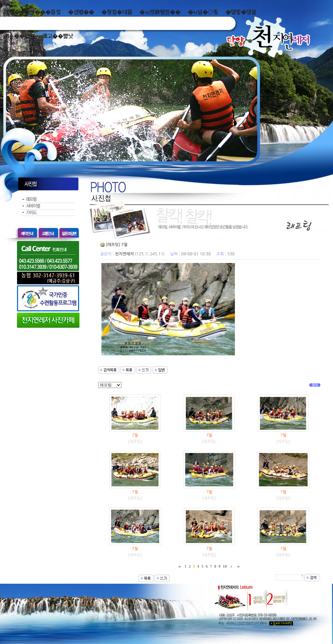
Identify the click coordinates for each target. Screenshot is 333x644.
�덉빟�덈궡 (241, 12)
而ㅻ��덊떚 (19, 36)
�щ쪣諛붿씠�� (160, 12)
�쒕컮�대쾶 (117, 12)
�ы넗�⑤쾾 (203, 12)
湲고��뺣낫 (58, 36)
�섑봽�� (81, 12)
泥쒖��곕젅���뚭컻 (32, 12)
